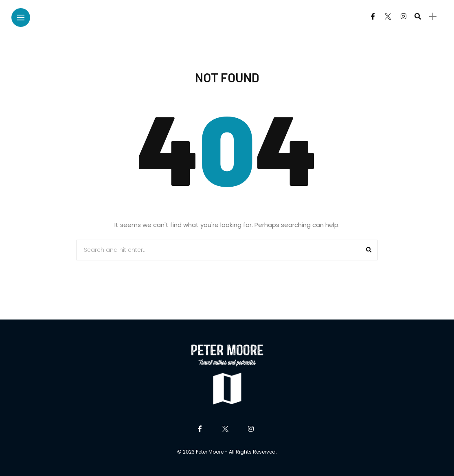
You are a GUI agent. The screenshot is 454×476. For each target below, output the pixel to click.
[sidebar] (433, 17)
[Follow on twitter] (388, 17)
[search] (418, 16)
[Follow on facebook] (373, 17)
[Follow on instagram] (404, 17)
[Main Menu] (21, 18)
